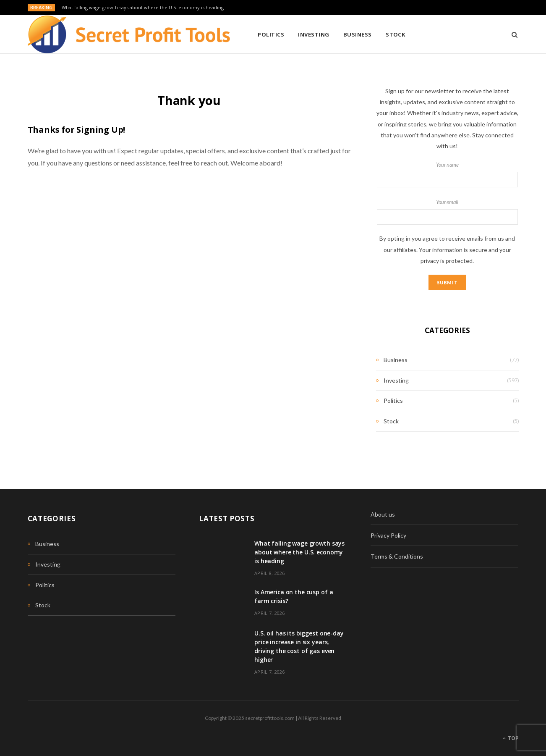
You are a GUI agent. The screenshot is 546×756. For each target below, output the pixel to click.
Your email (447, 212)
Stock (395, 34)
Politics (271, 34)
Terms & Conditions (397, 556)
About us (383, 514)
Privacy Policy (388, 535)
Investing (313, 34)
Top (511, 738)
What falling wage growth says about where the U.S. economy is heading (143, 8)
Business (358, 34)
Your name (447, 175)
